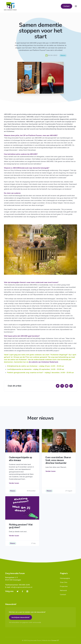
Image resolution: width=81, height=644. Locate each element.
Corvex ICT (55, 640)
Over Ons (64, 582)
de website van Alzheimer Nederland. (43, 362)
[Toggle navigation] (76, 6)
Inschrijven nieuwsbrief (20, 617)
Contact (66, 6)
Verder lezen (14, 483)
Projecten (64, 586)
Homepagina (65, 578)
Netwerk (63, 590)
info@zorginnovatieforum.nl (22, 587)
